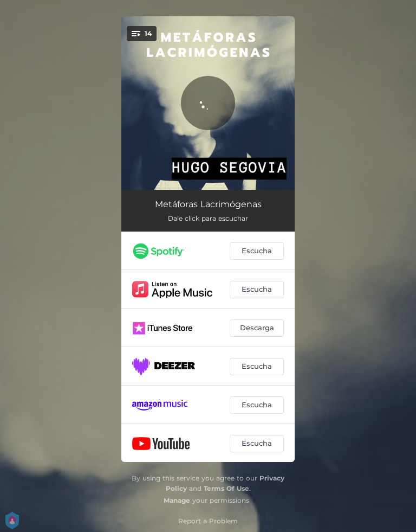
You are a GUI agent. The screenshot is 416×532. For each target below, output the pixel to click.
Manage (177, 500)
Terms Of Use (226, 488)
